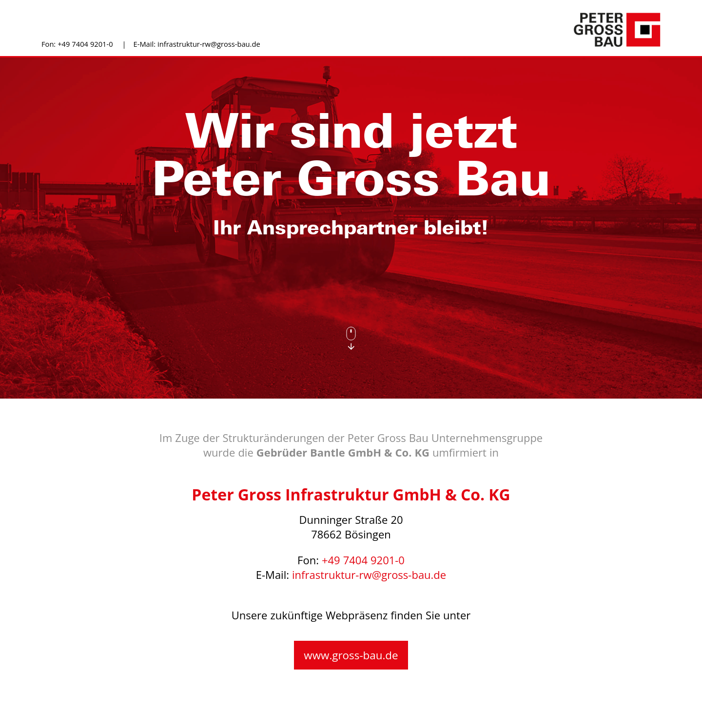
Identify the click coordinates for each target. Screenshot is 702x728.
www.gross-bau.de (351, 656)
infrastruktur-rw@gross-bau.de (209, 44)
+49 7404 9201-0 (85, 44)
